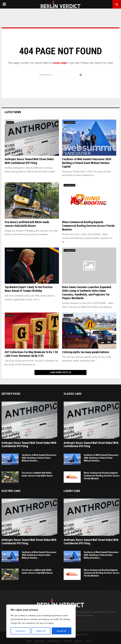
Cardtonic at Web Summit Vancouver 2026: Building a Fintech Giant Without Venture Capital (87, 163)
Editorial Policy (54, 641)
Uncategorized (69, 122)
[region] (41, 621)
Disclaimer (39, 641)
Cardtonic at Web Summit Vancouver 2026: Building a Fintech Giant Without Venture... (39, 458)
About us (78, 641)
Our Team (67, 641)
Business (10, 122)
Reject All (41, 631)
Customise (20, 631)
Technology (11, 185)
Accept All (62, 631)
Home (29, 641)
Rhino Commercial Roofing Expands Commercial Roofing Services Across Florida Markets (88, 226)
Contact (89, 641)
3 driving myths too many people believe (86, 352)
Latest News (13, 112)
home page (60, 63)
